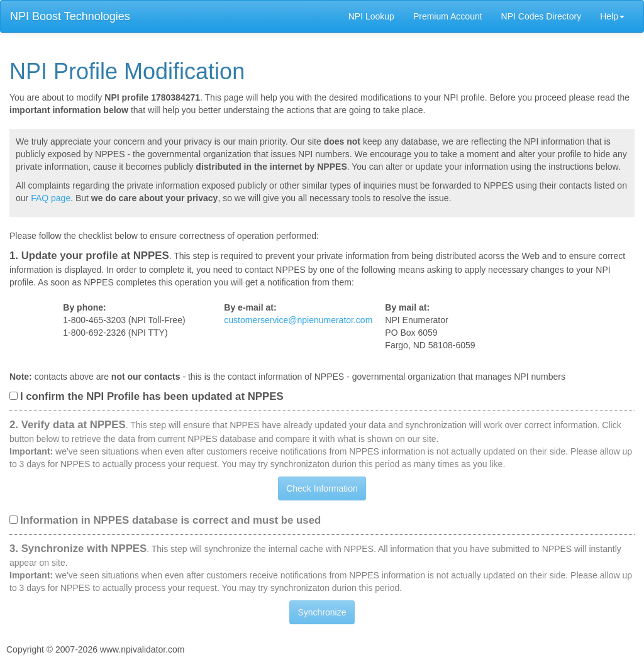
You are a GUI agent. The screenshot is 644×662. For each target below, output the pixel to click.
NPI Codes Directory (541, 16)
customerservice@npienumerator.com (298, 320)
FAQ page (51, 198)
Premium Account (448, 16)
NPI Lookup (371, 16)
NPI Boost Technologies (70, 16)
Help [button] (612, 16)
